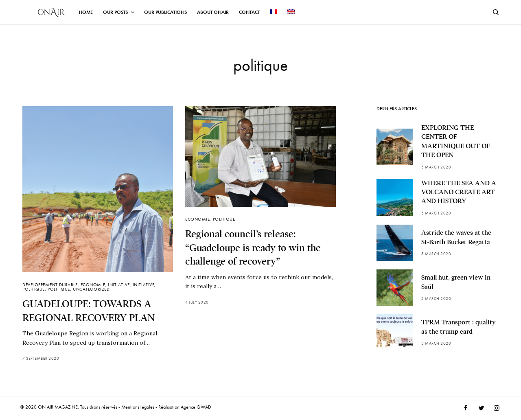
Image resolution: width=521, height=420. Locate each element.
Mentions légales (138, 407)
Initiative (119, 284)
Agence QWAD (196, 407)
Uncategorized (91, 289)
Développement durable (50, 284)
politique (34, 289)
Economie (93, 284)
